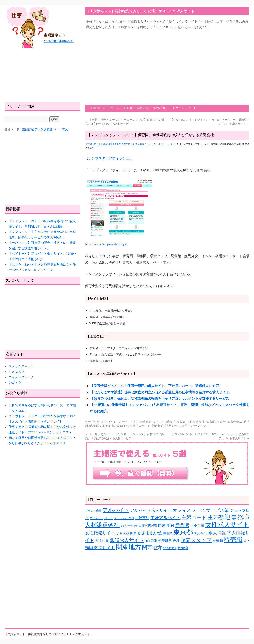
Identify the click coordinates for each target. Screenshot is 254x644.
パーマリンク (200, 426)
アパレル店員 (93, 511)
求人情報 (217, 533)
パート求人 (60, 129)
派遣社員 (159, 108)
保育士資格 (235, 422)
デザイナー (96, 518)
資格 (247, 541)
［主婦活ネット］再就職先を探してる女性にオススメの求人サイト (140, 11)
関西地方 (152, 548)
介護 (123, 526)
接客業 (168, 533)
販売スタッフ (196, 540)
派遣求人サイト (140, 426)
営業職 (182, 525)
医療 (162, 525)
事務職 (240, 517)
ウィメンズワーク (21, 377)
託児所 (186, 426)
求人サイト (201, 533)
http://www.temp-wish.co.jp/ (106, 244)
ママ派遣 (166, 422)
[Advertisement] (144, 65)
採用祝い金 (152, 533)
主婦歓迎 (219, 517)
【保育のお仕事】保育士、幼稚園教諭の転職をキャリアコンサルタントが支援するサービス (160, 398)
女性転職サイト (100, 533)
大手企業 (197, 525)
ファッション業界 (124, 518)
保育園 (211, 422)
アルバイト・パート (183, 108)
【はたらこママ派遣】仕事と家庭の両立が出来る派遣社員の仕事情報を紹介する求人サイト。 (161, 392)
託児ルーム (173, 426)
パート (109, 518)
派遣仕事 (102, 541)
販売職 (233, 540)
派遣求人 (122, 426)
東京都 (110, 426)
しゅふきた (16, 372)
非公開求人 (170, 548)
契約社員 (143, 108)
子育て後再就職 (128, 533)
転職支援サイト (100, 548)
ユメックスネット (21, 366)
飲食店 (183, 548)
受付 (171, 525)
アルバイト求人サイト (151, 510)
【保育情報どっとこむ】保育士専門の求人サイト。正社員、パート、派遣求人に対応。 (156, 386)
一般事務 (142, 518)
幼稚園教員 (97, 426)
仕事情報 (133, 526)
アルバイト (116, 510)
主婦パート (194, 517)
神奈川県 (158, 426)
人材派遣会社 (196, 422)
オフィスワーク (189, 510)
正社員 (128, 108)
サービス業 (217, 510)
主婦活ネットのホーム (105, 108)
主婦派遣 (179, 422)
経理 (176, 541)
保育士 (221, 422)
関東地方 (129, 547)
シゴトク (15, 383)
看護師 (151, 541)
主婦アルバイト (165, 518)
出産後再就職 (148, 526)
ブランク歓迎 (44, 129)
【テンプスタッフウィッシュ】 (109, 158)
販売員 (218, 541)
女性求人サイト (227, 525)
